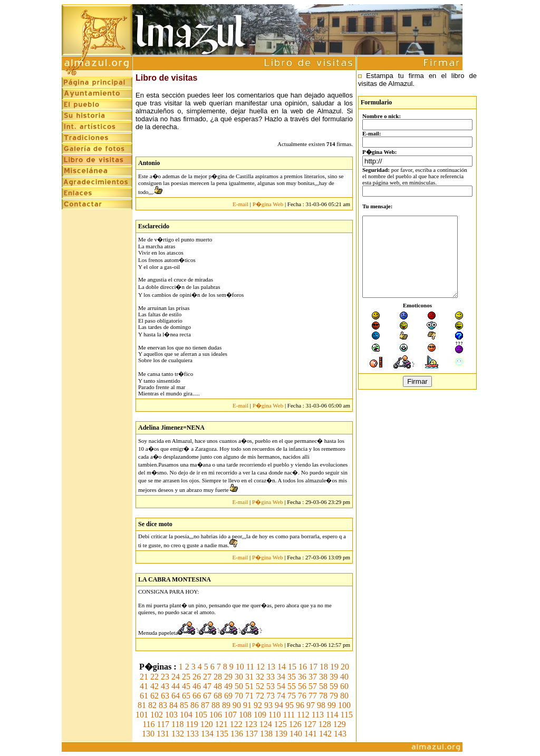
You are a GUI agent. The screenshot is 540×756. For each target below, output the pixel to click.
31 (249, 677)
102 (157, 715)
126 (295, 724)
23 (165, 677)
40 (344, 677)
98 (321, 705)
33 (271, 677)
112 (303, 715)
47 (207, 686)
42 (155, 686)
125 (281, 724)
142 (325, 734)
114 (332, 715)
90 (237, 705)
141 (311, 734)
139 (281, 734)
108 (245, 715)
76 (302, 696)
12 (261, 667)
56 (302, 686)
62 (155, 696)
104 (186, 715)
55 (292, 686)
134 (207, 734)
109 (260, 715)
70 (239, 696)
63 (165, 696)
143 (340, 734)
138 (266, 734)
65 (186, 696)
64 (176, 696)
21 (144, 677)
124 (266, 724)
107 (230, 715)
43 (165, 686)
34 (281, 677)
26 (197, 677)
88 (216, 705)
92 (258, 705)
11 (250, 667)
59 (334, 686)
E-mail (240, 204)
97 (311, 705)
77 (313, 696)
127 (310, 724)
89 (226, 705)
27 (207, 677)
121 (221, 724)
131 (163, 734)
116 (148, 724)
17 (313, 667)
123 (251, 724)
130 (148, 734)
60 (344, 686)
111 (289, 715)
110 (274, 715)
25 (186, 677)
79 (334, 696)
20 (345, 667)
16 (303, 667)
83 (163, 705)
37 (313, 677)
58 (323, 686)
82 (152, 705)
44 (176, 686)
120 (207, 724)
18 (324, 667)
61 (144, 696)
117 (163, 724)
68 (218, 696)
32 (260, 677)
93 (268, 705)
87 (205, 705)
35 (292, 677)
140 (296, 734)
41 (144, 686)
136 (237, 734)
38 (323, 677)
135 (222, 734)
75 (292, 696)
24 (176, 677)
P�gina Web (268, 204)
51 (249, 686)
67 (207, 696)
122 (236, 724)
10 (240, 667)
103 (171, 715)
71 (249, 696)
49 (228, 686)
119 (192, 724)
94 (279, 705)
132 (178, 734)
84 (173, 705)
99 (332, 705)
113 (318, 715)
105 (201, 715)
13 (271, 667)
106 (216, 715)
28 (218, 677)
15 (292, 667)
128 (325, 724)
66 (197, 696)
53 (271, 686)
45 (186, 686)
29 (228, 677)
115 (347, 715)
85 (184, 705)
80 (344, 696)
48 (218, 686)
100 (344, 705)
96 (300, 705)
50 (239, 686)
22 (155, 677)
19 (334, 667)
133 (192, 734)
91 (247, 705)
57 (313, 686)
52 (260, 686)
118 (177, 724)
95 (290, 705)
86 (195, 705)
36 (302, 677)
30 (239, 677)
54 (281, 686)
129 (340, 724)
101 (142, 715)
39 (334, 677)
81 (142, 705)
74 (281, 696)
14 (282, 667)
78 (323, 696)
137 (252, 734)
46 (197, 686)
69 (228, 696)
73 (271, 696)
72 (260, 696)
